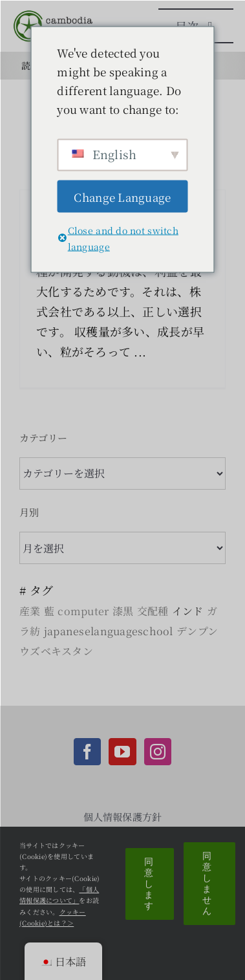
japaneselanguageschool (109, 631)
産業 (30, 611)
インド (188, 611)
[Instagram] (158, 752)
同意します (149, 884)
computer (83, 611)
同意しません (207, 883)
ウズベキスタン (56, 651)
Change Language (122, 196)
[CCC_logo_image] (56, 15)
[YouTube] (122, 752)
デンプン (197, 631)
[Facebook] (87, 752)
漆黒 (123, 611)
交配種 (153, 611)
